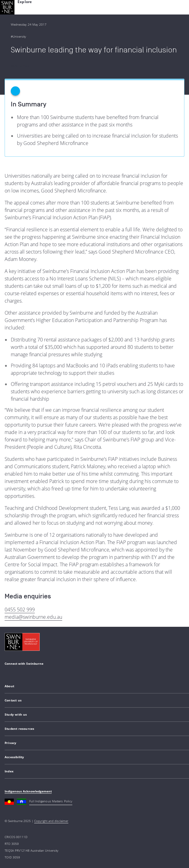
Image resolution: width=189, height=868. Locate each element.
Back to (20, 66)
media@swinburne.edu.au (33, 617)
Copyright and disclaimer (51, 821)
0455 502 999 (20, 610)
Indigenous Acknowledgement (28, 791)
